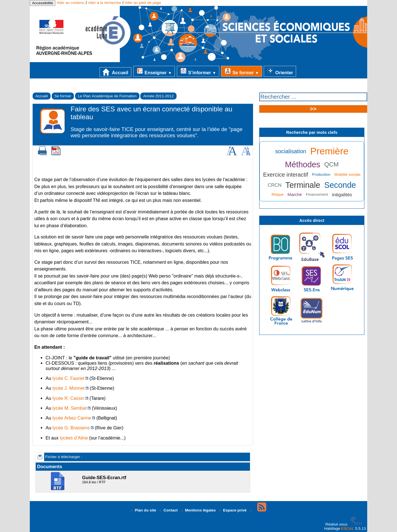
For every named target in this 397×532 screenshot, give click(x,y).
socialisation (291, 151)
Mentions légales (199, 510)
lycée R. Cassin (68, 398)
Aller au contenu (71, 3)
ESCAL (348, 528)
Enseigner (154, 71)
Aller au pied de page (143, 3)
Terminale (303, 185)
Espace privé (233, 510)
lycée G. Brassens (71, 428)
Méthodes (303, 164)
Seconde (340, 185)
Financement (317, 194)
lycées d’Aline (74, 438)
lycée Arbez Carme (72, 418)
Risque (278, 194)
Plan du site (144, 510)
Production (321, 174)
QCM (331, 164)
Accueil (115, 72)
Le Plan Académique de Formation (107, 96)
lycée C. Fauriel (68, 378)
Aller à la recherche (105, 3)
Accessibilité (43, 3)
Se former (242, 71)
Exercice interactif (286, 175)
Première (329, 151)
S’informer (198, 71)
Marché (295, 194)
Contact (169, 510)
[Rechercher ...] (313, 97)
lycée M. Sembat (70, 408)
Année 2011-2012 (158, 96)
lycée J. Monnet (69, 388)
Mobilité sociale (347, 174)
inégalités (342, 195)
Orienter (280, 71)
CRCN (275, 185)
